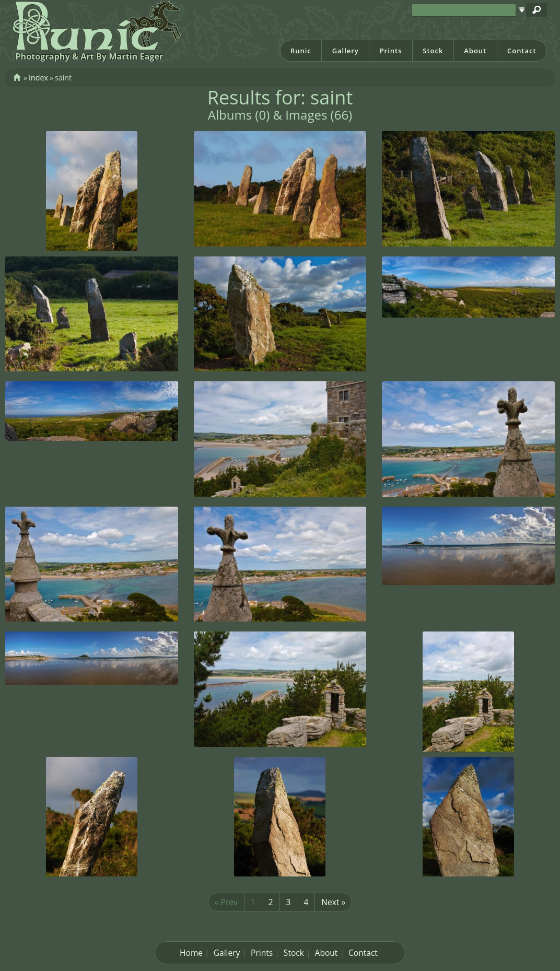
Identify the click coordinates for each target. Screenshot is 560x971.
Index (38, 78)
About (475, 51)
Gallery (346, 51)
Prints (391, 51)
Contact (522, 51)
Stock (433, 51)
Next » (333, 902)
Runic (301, 51)
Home (191, 953)
